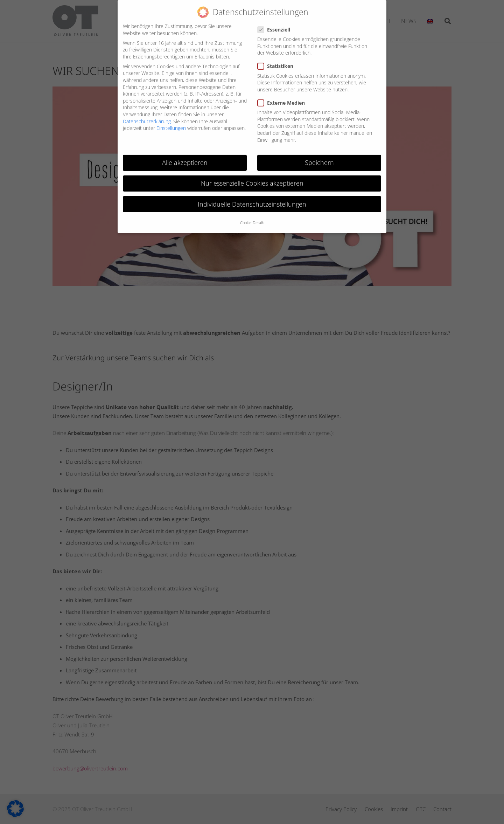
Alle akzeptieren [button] (185, 157)
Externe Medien (283, 97)
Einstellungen (171, 122)
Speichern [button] (319, 157)
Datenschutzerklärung (147, 115)
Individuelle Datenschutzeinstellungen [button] (252, 198)
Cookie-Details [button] (252, 217)
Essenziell (276, 24)
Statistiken (277, 60)
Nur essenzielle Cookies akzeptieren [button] (252, 178)
